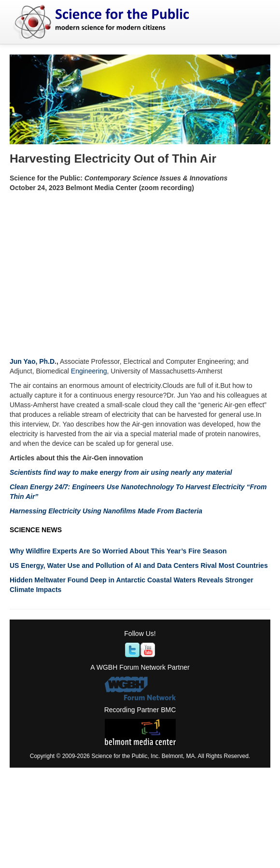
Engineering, (90, 371)
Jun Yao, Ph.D (32, 361)
